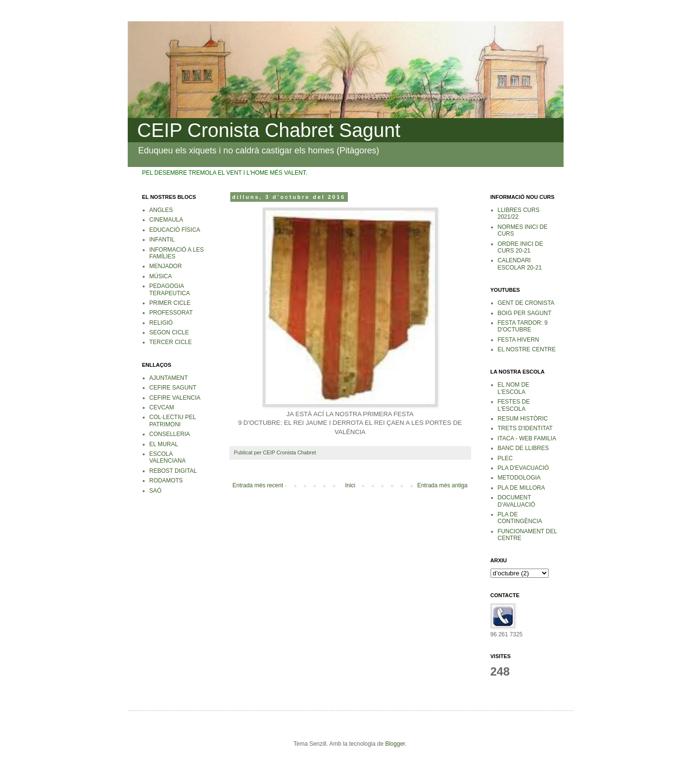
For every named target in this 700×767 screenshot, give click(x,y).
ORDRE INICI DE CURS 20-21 (521, 247)
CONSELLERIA (170, 434)
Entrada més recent (258, 485)
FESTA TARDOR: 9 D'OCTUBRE (523, 326)
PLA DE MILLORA (521, 488)
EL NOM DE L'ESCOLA (514, 388)
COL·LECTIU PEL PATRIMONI (173, 421)
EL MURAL (164, 444)
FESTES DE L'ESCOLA (514, 405)
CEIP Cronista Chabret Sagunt (269, 130)
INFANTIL (162, 240)
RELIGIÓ (161, 323)
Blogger (395, 744)
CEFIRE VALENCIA (175, 398)
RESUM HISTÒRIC (523, 419)
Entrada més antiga (442, 485)
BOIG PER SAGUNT (525, 313)
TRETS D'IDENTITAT (525, 428)
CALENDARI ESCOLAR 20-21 (520, 264)
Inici (350, 485)
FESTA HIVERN (519, 340)
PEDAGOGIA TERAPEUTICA (170, 289)
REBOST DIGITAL (173, 471)
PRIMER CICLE (170, 303)
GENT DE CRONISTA (526, 303)
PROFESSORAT (171, 313)
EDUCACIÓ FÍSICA (175, 230)
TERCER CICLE (171, 342)
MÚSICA (161, 276)
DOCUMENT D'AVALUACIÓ (517, 501)
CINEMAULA (166, 220)
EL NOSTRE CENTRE (527, 349)
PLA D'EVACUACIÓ (523, 468)
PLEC (505, 458)
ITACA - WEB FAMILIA (527, 438)
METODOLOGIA (519, 478)
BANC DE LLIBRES (523, 448)
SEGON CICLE (169, 332)
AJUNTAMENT (169, 378)
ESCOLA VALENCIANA (168, 457)
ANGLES (161, 210)
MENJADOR (166, 266)
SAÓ (156, 491)
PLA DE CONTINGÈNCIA (520, 518)
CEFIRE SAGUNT (173, 388)
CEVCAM (162, 407)
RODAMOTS (166, 481)
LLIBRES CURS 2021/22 (519, 213)
